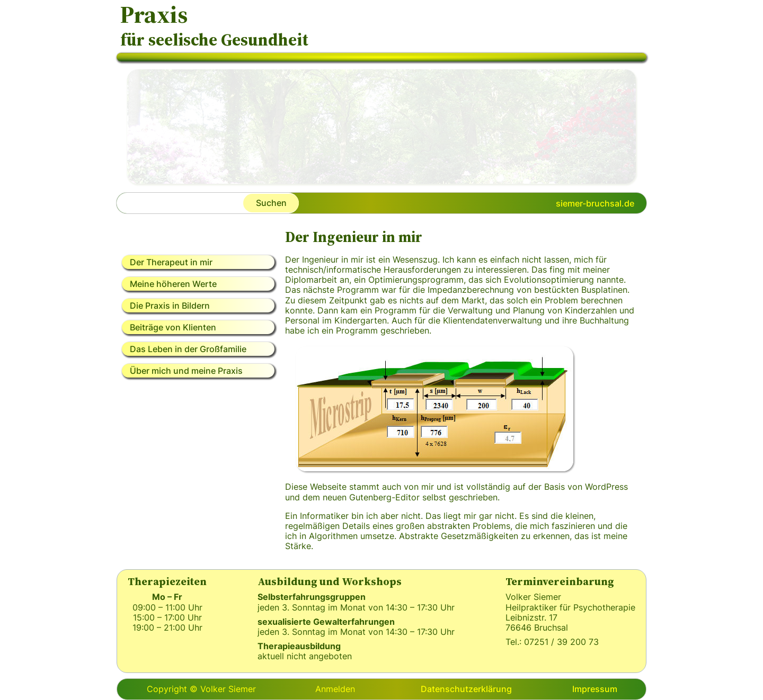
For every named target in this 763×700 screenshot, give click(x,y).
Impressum (595, 689)
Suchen (271, 203)
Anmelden (335, 689)
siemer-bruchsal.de (595, 203)
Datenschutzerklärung (466, 689)
